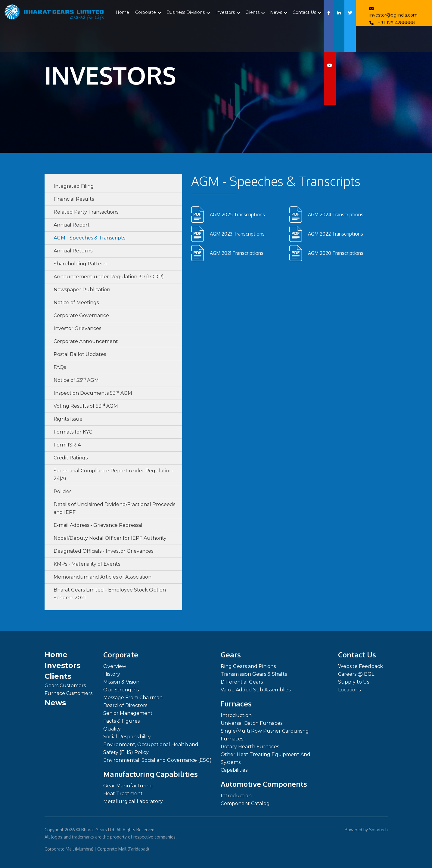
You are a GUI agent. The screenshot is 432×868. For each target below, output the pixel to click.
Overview (115, 666)
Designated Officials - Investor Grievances (103, 551)
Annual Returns (73, 251)
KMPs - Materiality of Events (87, 564)
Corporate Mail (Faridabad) (123, 849)
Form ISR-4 (67, 445)
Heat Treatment (123, 794)
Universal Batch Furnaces (252, 723)
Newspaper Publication (82, 290)
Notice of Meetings (76, 303)
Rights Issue (68, 419)
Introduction (236, 715)
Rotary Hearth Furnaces (250, 747)
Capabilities (234, 770)
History (112, 674)
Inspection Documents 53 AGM (93, 393)
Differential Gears (242, 682)
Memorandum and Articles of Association (103, 577)
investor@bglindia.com (393, 12)
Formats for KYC (73, 432)
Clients (255, 12)
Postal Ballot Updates (80, 354)
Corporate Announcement (86, 341)
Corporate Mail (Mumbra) (69, 849)
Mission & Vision (121, 682)
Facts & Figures (121, 721)
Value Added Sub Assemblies (256, 690)
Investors (228, 12)
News (279, 12)
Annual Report (72, 225)
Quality (112, 729)
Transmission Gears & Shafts (254, 674)
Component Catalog (245, 803)
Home (122, 12)
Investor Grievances (77, 328)
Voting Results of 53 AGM (86, 406)
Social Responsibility (127, 737)
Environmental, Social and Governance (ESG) (157, 760)
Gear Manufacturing (128, 786)
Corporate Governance (81, 315)
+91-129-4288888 (392, 23)
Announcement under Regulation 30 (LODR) (109, 277)
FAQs (60, 367)
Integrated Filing (74, 186)
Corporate (148, 12)
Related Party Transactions (86, 212)
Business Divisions (188, 12)
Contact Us (307, 12)
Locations (349, 690)
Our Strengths (121, 690)
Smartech (378, 830)
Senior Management (128, 713)
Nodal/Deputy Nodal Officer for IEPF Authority (110, 538)
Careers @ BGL (356, 674)
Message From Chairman (133, 698)
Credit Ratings (71, 458)
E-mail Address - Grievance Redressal (98, 525)
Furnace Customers (68, 693)
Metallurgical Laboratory (133, 801)
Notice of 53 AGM (76, 380)
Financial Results (74, 199)
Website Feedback (361, 666)
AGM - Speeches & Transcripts (89, 238)
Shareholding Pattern (80, 264)
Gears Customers (65, 686)
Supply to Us (354, 682)
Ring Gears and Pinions (248, 666)
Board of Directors (125, 705)
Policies (62, 491)
